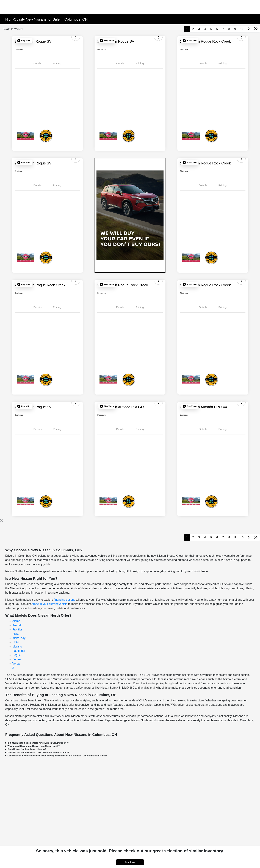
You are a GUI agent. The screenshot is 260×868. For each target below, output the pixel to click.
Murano (17, 647)
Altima (16, 621)
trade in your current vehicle (50, 604)
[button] (24, 41)
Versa (16, 664)
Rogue (17, 655)
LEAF (16, 642)
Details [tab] (38, 63)
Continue (130, 862)
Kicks (16, 634)
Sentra (17, 659)
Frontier (17, 629)
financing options (65, 600)
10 (242, 29)
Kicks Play (19, 638)
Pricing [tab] (57, 63)
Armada (17, 625)
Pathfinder (19, 651)
